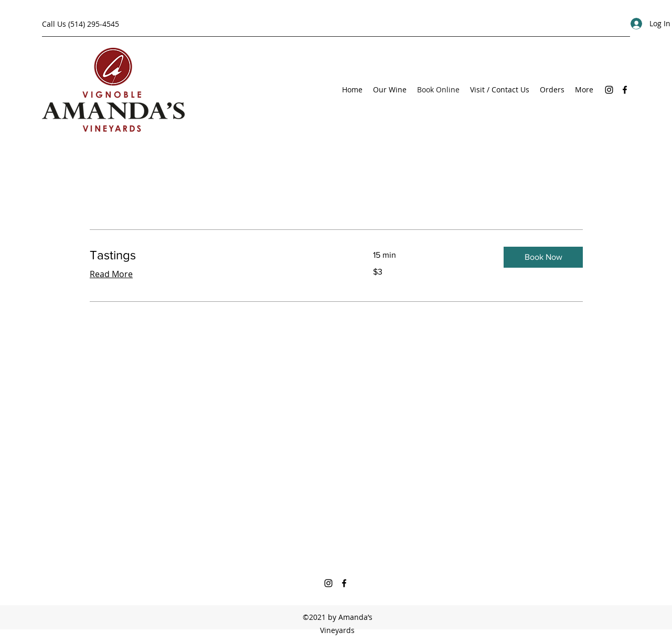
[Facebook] (625, 90)
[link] (219, 255)
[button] (543, 257)
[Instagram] (609, 90)
